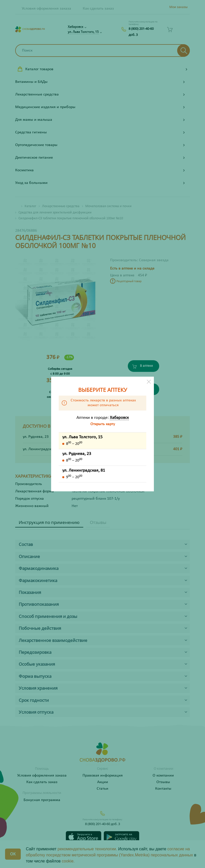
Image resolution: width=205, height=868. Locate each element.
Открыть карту (103, 424)
